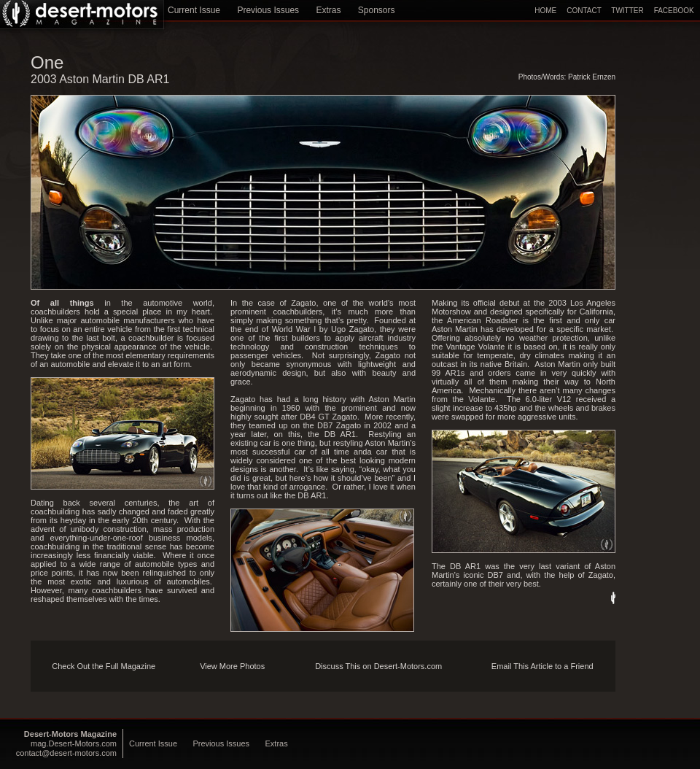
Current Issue (194, 10)
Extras (328, 10)
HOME (545, 11)
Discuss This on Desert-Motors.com (378, 666)
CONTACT (584, 11)
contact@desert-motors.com (66, 753)
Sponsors (377, 10)
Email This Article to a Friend (542, 666)
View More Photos (232, 666)
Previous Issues (268, 10)
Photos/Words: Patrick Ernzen (567, 77)
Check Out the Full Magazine (104, 666)
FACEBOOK (674, 11)
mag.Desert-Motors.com (74, 743)
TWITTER (627, 11)
